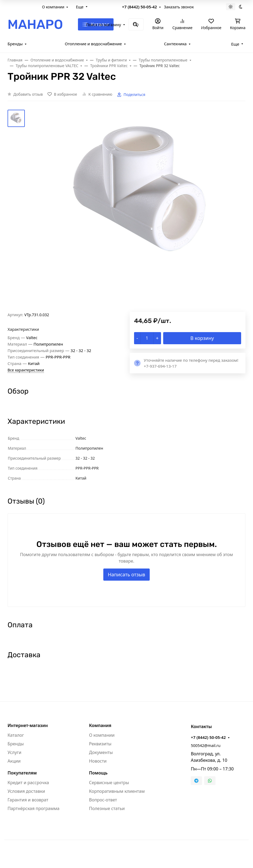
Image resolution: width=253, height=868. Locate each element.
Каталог (16, 735)
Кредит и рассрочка (28, 783)
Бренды (15, 44)
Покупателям (22, 773)
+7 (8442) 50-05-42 (139, 7)
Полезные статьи (107, 808)
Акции (14, 761)
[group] (139, 211)
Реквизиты (100, 744)
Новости (98, 761)
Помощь (98, 773)
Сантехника (175, 44)
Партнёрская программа (33, 808)
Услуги (14, 752)
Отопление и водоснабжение (93, 44)
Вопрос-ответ (103, 800)
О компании (53, 7)
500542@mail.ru (206, 745)
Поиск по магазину (103, 25)
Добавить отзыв (28, 94)
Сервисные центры (109, 783)
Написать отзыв (127, 574)
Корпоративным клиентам (117, 791)
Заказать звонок (179, 7)
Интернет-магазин (28, 725)
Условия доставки (26, 791)
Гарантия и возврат (28, 800)
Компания (100, 725)
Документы (101, 752)
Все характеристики (26, 370)
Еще (80, 7)
